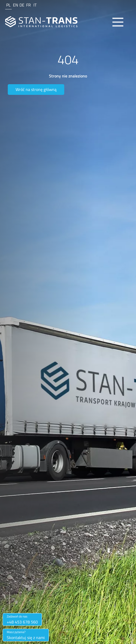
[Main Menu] (118, 22)
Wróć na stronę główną (36, 89)
